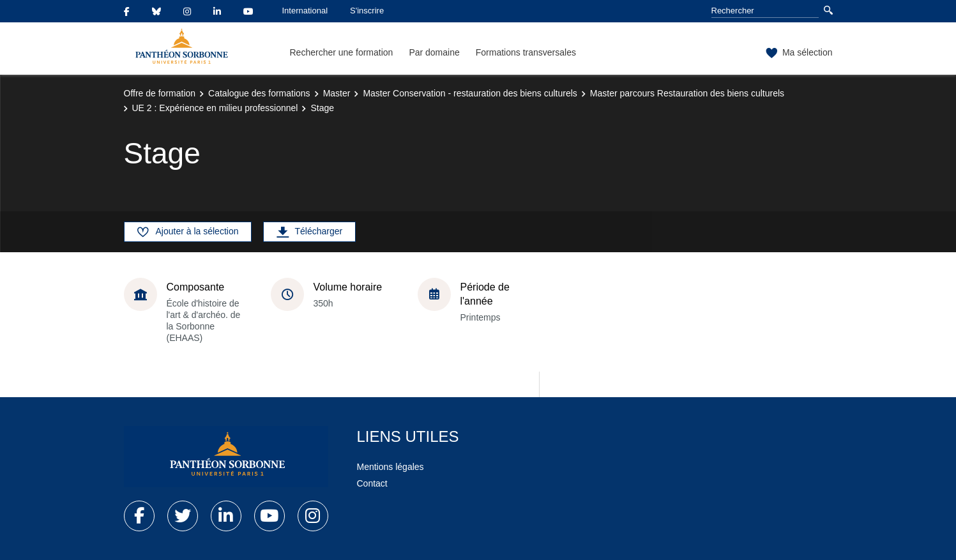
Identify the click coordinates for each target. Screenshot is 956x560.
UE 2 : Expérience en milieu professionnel (215, 108)
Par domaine (434, 52)
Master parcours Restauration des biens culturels (687, 93)
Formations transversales (526, 52)
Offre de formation (160, 93)
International (305, 11)
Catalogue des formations (259, 93)
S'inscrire (367, 11)
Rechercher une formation (342, 52)
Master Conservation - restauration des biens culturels (470, 93)
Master (337, 93)
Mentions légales (391, 467)
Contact (372, 483)
